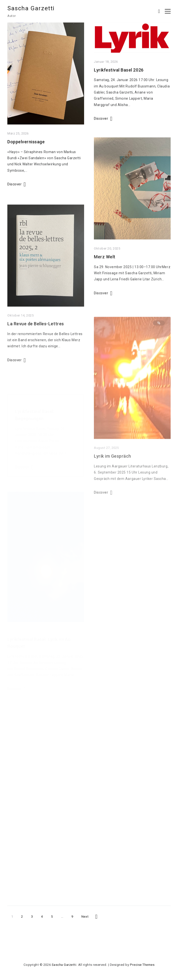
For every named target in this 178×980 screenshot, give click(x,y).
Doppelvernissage (26, 144)
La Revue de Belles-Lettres (36, 336)
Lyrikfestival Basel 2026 (119, 74)
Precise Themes (142, 965)
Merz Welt (105, 265)
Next (85, 917)
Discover (14, 186)
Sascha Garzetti (31, 8)
